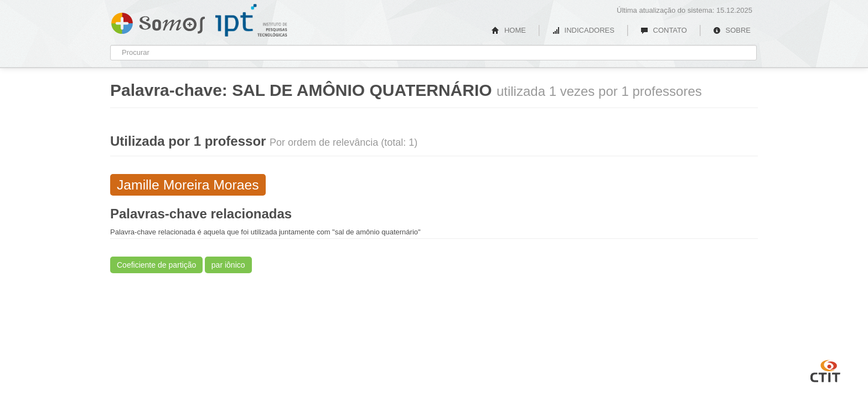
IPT (251, 21)
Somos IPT (158, 21)
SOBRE (732, 30)
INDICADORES (583, 30)
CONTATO (664, 30)
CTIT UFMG (825, 370)
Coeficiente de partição (156, 265)
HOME (509, 30)
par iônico (228, 265)
